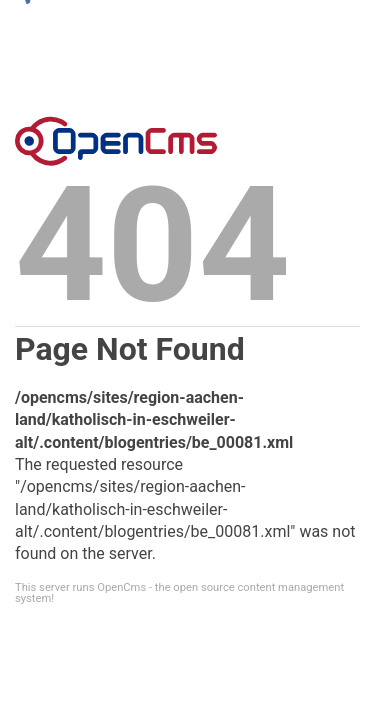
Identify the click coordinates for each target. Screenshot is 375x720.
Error (116, 141)
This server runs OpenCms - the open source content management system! (179, 593)
